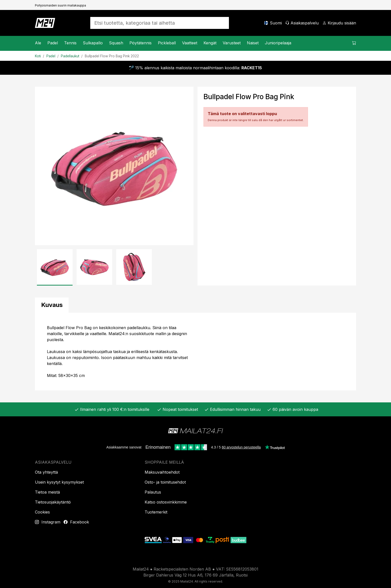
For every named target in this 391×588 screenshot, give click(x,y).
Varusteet (232, 43)
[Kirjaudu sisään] (339, 23)
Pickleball (167, 43)
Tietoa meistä (47, 492)
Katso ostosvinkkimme (166, 502)
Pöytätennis (141, 43)
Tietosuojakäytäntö (53, 502)
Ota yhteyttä (46, 472)
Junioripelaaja (278, 43)
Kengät (210, 43)
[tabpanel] (195, 352)
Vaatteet (190, 43)
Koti (38, 56)
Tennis (70, 43)
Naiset (253, 43)
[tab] (52, 305)
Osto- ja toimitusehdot (165, 482)
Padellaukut (70, 56)
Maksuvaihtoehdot (162, 472)
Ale (38, 43)
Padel (53, 43)
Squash (116, 43)
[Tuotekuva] (114, 166)
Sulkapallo (93, 43)
